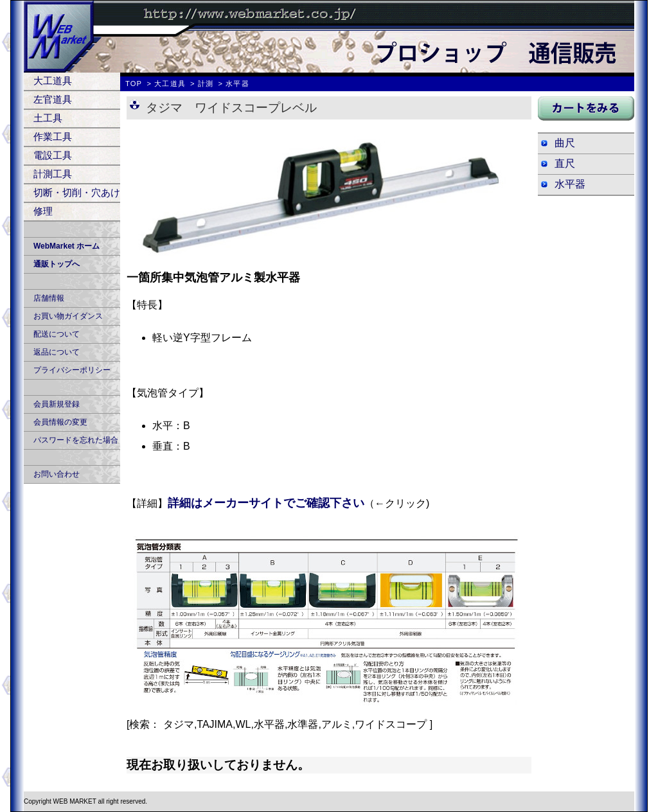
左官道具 (53, 99)
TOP (134, 84)
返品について (57, 352)
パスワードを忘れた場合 (76, 440)
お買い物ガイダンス (68, 316)
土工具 (48, 118)
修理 (43, 211)
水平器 (570, 184)
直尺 (565, 163)
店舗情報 (49, 298)
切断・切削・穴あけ (77, 192)
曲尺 (565, 143)
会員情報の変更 (60, 422)
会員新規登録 (57, 404)
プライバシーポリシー (72, 370)
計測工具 (53, 174)
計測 (206, 84)
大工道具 (53, 81)
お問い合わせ (57, 474)
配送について (57, 334)
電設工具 (53, 155)
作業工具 (53, 137)
